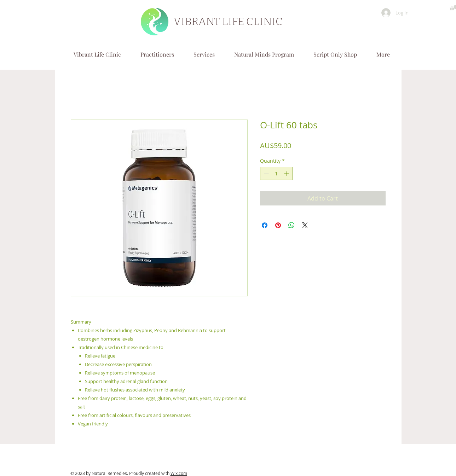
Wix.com (179, 473)
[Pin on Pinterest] (278, 225)
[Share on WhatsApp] (292, 225)
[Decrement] (265, 173)
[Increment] (287, 173)
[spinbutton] (276, 173)
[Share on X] (305, 225)
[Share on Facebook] (265, 225)
